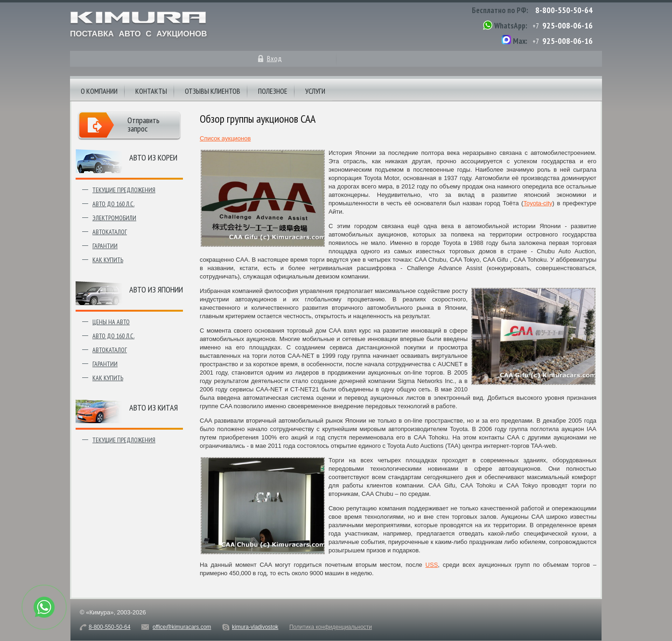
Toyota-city (538, 203)
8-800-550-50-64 (564, 10)
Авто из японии (156, 289)
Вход (274, 58)
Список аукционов (225, 138)
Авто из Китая (154, 408)
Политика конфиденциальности (331, 627)
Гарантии (105, 246)
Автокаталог (110, 232)
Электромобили (114, 218)
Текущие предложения (124, 190)
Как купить (108, 260)
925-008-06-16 (567, 25)
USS (432, 565)
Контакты (151, 91)
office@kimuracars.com (182, 627)
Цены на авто (111, 322)
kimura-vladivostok (255, 627)
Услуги (315, 91)
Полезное (273, 91)
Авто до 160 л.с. (113, 204)
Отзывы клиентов (213, 91)
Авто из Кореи (153, 157)
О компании (99, 91)
